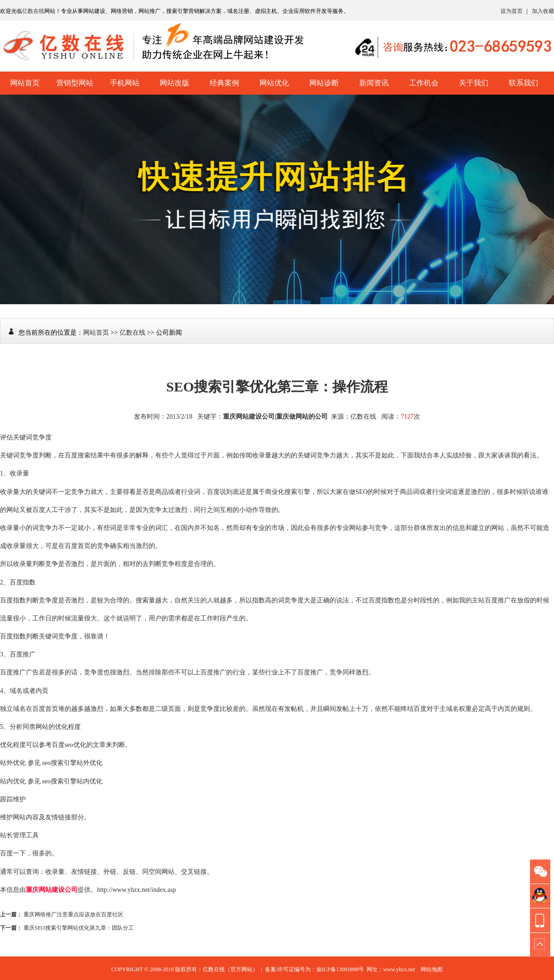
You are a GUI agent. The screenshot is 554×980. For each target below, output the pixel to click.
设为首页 (512, 11)
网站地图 (432, 969)
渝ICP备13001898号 (340, 969)
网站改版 (175, 83)
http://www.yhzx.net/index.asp (136, 890)
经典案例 (224, 83)
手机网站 (125, 83)
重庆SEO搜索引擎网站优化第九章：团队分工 (79, 928)
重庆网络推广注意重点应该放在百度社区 (73, 914)
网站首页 (25, 83)
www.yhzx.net (399, 969)
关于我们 (474, 83)
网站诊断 (324, 83)
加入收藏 (543, 11)
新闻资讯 (374, 83)
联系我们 (524, 83)
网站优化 (274, 83)
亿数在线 (33, 11)
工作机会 (424, 83)
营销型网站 (75, 83)
